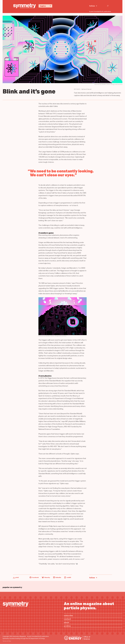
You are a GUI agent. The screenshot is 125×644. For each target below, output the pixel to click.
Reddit (68, 577)
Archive (67, 626)
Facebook (34, 577)
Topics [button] (46, 6)
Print (17, 577)
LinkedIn (57, 577)
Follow (92, 6)
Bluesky (46, 577)
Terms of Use (7, 641)
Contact (67, 619)
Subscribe (68, 615)
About (66, 622)
